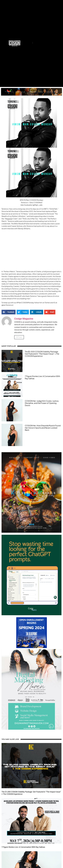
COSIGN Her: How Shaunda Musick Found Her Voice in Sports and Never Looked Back (43, 428)
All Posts (19, 337)
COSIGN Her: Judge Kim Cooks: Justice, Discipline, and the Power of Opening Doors (42, 403)
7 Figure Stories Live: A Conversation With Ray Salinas (42, 377)
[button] (33, 43)
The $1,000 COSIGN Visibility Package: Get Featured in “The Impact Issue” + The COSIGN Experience (42, 354)
